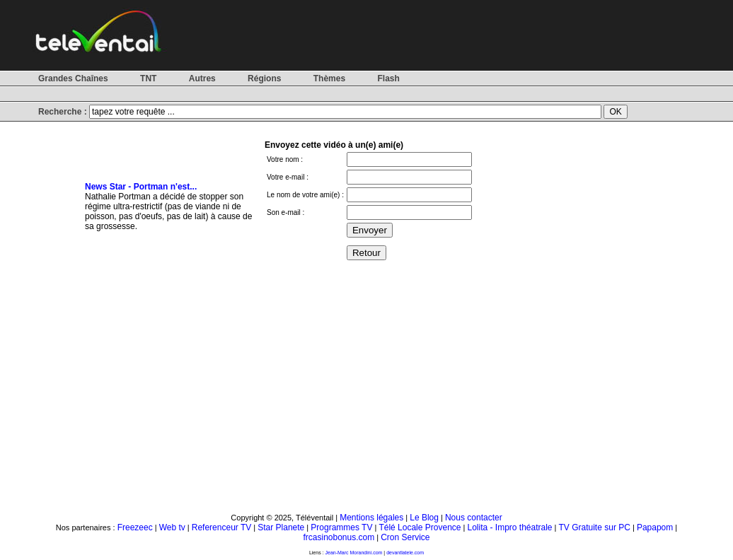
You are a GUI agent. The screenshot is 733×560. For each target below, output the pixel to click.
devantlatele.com (405, 553)
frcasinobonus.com (339, 537)
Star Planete (281, 527)
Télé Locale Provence (420, 527)
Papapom (655, 527)
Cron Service (405, 537)
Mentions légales (371, 518)
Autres (202, 78)
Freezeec (135, 527)
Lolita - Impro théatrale (509, 527)
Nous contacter (474, 518)
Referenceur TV (222, 527)
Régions (264, 78)
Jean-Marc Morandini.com (354, 553)
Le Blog (424, 518)
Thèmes (329, 78)
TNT (148, 78)
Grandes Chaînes (73, 78)
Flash (388, 78)
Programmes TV (341, 527)
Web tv (172, 527)
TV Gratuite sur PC (595, 527)
